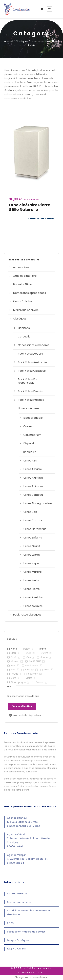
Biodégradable (33, 418)
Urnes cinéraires (40, 41)
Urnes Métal (31, 580)
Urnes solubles (33, 606)
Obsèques (22, 41)
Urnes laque (31, 563)
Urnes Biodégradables (38, 503)
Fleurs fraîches (23, 301)
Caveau (28, 426)
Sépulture (30, 452)
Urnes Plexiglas (33, 597)
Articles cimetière (25, 276)
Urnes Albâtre (33, 469)
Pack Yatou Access (30, 354)
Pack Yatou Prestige (31, 400)
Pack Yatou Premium (32, 391)
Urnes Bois (30, 512)
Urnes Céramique (35, 529)
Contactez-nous (17, 894)
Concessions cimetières (34, 345)
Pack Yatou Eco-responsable (29, 381)
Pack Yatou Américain (32, 362)
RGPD (10, 923)
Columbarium (32, 435)
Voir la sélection (22, 706)
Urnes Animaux (33, 486)
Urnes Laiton (32, 555)
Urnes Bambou (33, 495)
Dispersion (30, 443)
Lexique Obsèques (18, 940)
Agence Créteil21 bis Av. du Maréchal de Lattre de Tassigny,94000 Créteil (28, 840)
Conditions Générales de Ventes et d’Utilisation (29, 913)
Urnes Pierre (32, 589)
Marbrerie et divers (26, 310)
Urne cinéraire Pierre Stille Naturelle (30, 207)
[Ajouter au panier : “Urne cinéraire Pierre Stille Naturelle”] (41, 219)
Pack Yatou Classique (32, 371)
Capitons (24, 328)
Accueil (9, 41)
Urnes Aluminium (34, 478)
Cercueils (24, 337)
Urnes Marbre (33, 572)
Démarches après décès (29, 293)
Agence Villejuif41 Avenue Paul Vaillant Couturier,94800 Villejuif (28, 859)
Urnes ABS (30, 461)
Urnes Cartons (33, 520)
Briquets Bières (23, 284)
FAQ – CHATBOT (17, 949)
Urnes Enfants (33, 538)
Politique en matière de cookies (26, 932)
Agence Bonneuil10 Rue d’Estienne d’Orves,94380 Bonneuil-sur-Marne (24, 822)
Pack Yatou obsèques (27, 615)
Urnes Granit (32, 546)
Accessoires (21, 267)
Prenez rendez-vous (19, 902)
